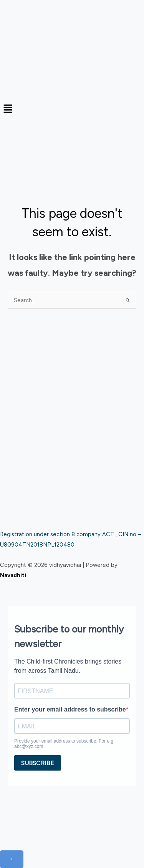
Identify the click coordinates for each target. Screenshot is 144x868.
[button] (72, 109)
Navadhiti (13, 575)
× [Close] (12, 859)
